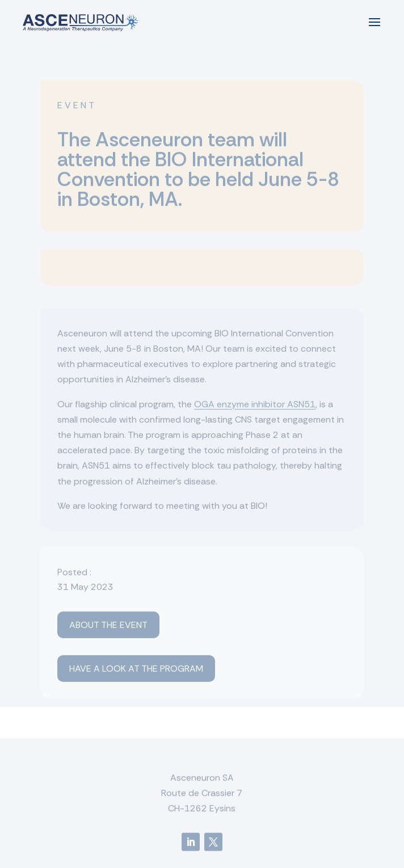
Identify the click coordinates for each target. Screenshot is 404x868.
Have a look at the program (136, 670)
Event (77, 106)
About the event (108, 627)
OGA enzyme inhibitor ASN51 (255, 405)
